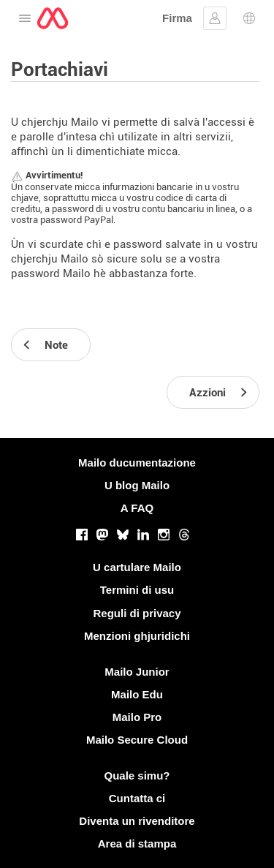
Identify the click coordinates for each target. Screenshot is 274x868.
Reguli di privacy (137, 613)
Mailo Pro (137, 717)
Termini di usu (137, 590)
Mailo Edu (137, 694)
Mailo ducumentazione (137, 463)
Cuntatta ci (137, 798)
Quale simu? (137, 775)
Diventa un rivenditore (137, 821)
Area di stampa (137, 844)
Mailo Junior (137, 672)
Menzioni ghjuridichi (137, 636)
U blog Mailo (137, 485)
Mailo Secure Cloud (137, 740)
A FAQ (137, 508)
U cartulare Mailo (137, 567)
